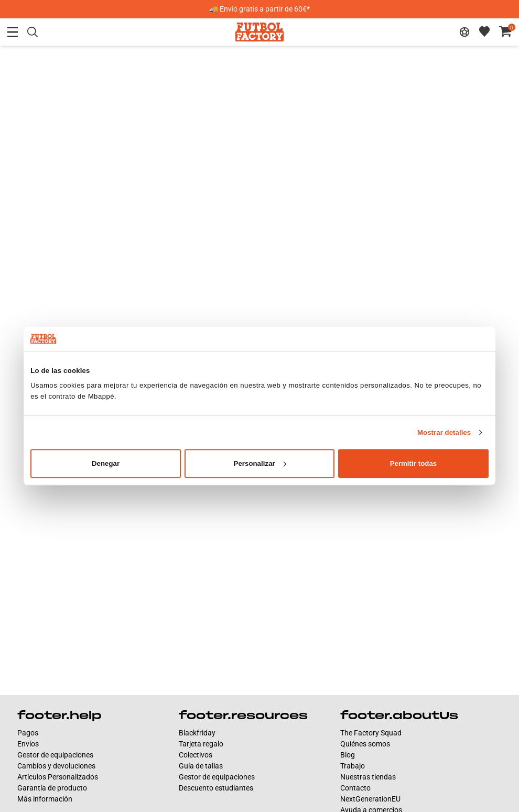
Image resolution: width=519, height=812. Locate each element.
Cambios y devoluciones (56, 766)
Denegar (106, 463)
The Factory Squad (371, 733)
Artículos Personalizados (58, 777)
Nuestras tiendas (368, 777)
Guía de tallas (201, 766)
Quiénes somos (365, 744)
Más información (45, 799)
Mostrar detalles (444, 432)
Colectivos (196, 755)
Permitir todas (414, 463)
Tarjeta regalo (201, 744)
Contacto (355, 788)
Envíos (28, 744)
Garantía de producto (52, 788)
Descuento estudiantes (216, 788)
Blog (348, 755)
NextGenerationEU (370, 799)
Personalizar (260, 463)
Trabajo (353, 766)
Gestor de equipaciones (55, 755)
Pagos (28, 733)
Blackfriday (197, 733)
